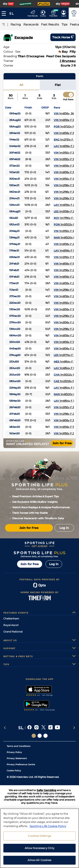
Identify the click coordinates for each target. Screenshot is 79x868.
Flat (58, 85)
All (21, 85)
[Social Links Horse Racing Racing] (40, 736)
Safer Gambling (46, 790)
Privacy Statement (17, 758)
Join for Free (62, 443)
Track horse (63, 37)
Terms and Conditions (19, 746)
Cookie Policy (14, 771)
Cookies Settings (39, 838)
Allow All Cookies (39, 863)
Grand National (13, 632)
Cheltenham (11, 619)
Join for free (30, 564)
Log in (54, 564)
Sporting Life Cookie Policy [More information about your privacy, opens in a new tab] (48, 828)
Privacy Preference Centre (21, 764)
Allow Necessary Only (40, 850)
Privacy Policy (14, 752)
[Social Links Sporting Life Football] (46, 736)
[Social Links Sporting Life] (34, 736)
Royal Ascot (11, 625)
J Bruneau (68, 61)
